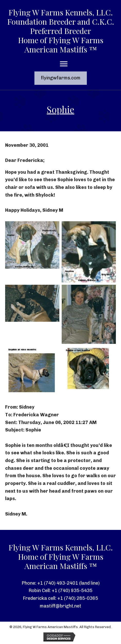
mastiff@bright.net (60, 606)
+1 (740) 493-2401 (58, 583)
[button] (61, 78)
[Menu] (64, 64)
